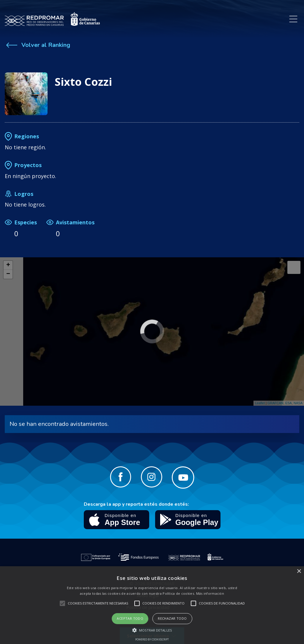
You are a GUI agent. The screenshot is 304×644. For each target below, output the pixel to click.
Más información (210, 593)
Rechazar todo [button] (172, 618)
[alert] (152, 605)
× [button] (299, 571)
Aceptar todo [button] (130, 618)
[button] (152, 630)
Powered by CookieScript (152, 639)
